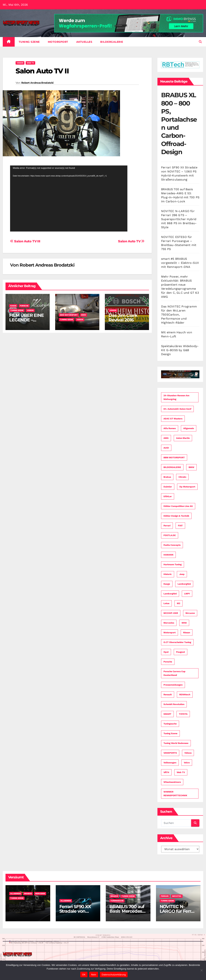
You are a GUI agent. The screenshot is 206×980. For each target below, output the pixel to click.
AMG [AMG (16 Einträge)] (166, 438)
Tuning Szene (29, 42)
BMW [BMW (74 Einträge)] (191, 467)
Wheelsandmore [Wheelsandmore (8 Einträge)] (172, 782)
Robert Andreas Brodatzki (37, 83)
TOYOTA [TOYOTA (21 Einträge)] (183, 714)
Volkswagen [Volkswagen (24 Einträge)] (170, 763)
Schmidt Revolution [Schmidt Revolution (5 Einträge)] (174, 704)
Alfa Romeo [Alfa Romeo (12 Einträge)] (170, 428)
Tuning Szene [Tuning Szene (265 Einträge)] (170, 733)
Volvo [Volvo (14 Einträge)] (187, 763)
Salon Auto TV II (42, 71)
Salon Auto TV (131, 241)
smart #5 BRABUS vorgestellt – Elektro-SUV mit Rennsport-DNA (180, 263)
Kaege (13, 306)
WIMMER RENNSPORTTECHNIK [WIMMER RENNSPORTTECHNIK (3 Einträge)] (175, 794)
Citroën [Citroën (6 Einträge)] (182, 477)
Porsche (24, 306)
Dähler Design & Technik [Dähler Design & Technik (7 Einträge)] (176, 516)
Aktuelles (84, 42)
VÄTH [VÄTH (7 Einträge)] (166, 772)
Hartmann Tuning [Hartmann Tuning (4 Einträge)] (173, 564)
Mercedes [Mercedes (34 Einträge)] (169, 623)
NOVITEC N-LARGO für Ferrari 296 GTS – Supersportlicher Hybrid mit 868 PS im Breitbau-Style (179, 219)
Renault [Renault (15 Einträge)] (168, 695)
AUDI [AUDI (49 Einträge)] (166, 448)
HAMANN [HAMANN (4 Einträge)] (168, 555)
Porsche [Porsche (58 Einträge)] (168, 662)
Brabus (28, 894)
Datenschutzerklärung (114, 975)
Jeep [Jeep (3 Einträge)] (182, 574)
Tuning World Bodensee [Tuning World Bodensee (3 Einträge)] (176, 743)
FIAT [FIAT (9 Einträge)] (180, 526)
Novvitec (177, 896)
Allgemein (15, 894)
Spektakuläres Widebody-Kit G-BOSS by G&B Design (180, 350)
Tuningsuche (117, 901)
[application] (69, 198)
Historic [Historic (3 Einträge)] (168, 574)
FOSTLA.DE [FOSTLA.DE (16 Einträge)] (170, 535)
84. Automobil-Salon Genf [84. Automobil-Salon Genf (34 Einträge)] (177, 409)
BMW (84, 315)
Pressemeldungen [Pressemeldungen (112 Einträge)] (173, 685)
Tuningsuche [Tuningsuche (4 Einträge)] (170, 724)
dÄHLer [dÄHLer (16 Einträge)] (168, 496)
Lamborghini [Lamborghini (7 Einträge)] (184, 584)
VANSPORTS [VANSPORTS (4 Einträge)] (170, 753)
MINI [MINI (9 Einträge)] (184, 623)
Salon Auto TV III (25, 241)
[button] (200, 42)
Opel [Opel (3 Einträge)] (166, 652)
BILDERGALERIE (112, 42)
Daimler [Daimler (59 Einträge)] (168, 487)
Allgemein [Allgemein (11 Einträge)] (189, 428)
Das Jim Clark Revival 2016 (123, 318)
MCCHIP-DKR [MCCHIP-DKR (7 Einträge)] (171, 613)
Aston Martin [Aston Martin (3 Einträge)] (183, 438)
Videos (20, 63)
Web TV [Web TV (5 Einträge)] (181, 772)
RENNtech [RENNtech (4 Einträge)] (185, 695)
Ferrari (165, 896)
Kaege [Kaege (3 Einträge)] (167, 584)
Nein (94, 975)
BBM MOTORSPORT (69, 315)
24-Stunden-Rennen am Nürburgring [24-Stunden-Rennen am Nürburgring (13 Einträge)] (176, 397)
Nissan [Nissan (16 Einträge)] (187, 633)
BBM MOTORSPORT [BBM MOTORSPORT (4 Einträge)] (174, 458)
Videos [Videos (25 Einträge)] (188, 753)
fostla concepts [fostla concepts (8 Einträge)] (172, 545)
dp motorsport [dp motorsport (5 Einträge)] (187, 487)
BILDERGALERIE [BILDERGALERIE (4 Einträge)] (172, 467)
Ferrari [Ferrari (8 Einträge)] (167, 526)
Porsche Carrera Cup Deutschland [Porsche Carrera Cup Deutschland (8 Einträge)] (174, 673)
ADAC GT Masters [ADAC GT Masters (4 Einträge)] (173, 419)
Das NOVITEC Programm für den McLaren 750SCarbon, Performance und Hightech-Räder (179, 315)
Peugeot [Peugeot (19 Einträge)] (181, 652)
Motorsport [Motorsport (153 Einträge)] (170, 633)
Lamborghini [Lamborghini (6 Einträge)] (170, 594)
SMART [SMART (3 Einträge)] (167, 714)
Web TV (30, 63)
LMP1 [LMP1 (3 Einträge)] (187, 594)
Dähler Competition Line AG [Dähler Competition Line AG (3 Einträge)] (178, 506)
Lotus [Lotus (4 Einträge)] (166, 603)
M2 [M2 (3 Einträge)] (179, 603)
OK (84, 975)
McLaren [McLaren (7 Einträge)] (190, 613)
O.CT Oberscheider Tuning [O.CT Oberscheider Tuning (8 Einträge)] (177, 642)
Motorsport (58, 42)
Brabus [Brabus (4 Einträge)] (167, 477)
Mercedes (40, 894)
